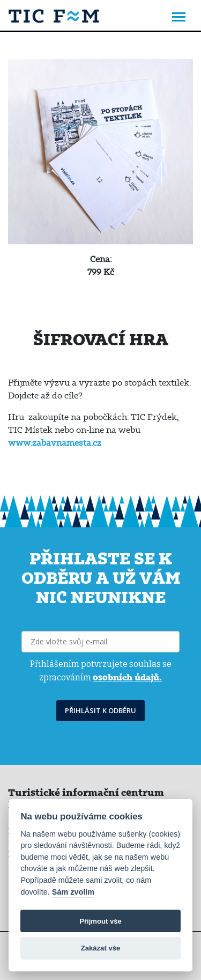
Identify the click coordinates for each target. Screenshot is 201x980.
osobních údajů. (127, 677)
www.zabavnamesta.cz (55, 442)
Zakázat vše (101, 948)
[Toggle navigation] (179, 18)
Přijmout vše (100, 921)
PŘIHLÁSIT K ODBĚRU (100, 710)
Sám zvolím (73, 892)
